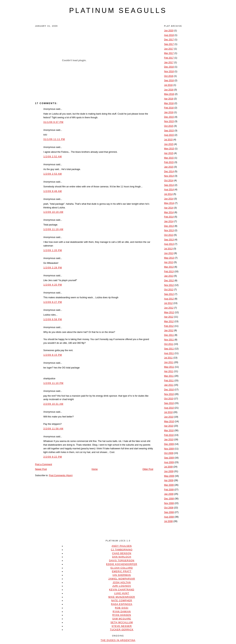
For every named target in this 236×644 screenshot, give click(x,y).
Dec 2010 (169, 390)
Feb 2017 (169, 58)
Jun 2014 (169, 199)
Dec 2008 (169, 499)
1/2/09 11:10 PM (53, 383)
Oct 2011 (169, 344)
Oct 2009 (169, 453)
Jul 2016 (168, 85)
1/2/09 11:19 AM (53, 229)
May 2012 (169, 312)
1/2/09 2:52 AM (53, 157)
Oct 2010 (169, 399)
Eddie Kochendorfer (122, 564)
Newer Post (41, 469)
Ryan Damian (122, 612)
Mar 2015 (169, 158)
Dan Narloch (122, 557)
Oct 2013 (169, 235)
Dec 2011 (169, 335)
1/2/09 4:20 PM (53, 285)
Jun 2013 (169, 253)
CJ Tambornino (122, 550)
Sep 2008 (169, 512)
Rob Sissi (122, 608)
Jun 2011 (169, 362)
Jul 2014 (168, 194)
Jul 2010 (168, 412)
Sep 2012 (169, 294)
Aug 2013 (169, 244)
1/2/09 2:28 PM (53, 268)
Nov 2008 (169, 503)
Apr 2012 (169, 317)
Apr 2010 (169, 426)
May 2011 (169, 367)
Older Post (148, 469)
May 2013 (169, 258)
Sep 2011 (169, 349)
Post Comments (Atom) (61, 475)
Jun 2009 (169, 471)
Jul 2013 (168, 249)
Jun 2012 (169, 308)
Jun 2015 (169, 144)
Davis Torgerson (122, 561)
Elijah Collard (122, 568)
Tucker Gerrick (122, 630)
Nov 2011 (169, 340)
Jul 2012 (168, 303)
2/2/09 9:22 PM (53, 457)
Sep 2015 (169, 131)
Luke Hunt (122, 593)
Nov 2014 (169, 176)
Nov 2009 (169, 449)
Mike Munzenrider (122, 597)
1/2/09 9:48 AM (53, 191)
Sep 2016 (169, 80)
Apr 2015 (169, 153)
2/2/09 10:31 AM (53, 404)
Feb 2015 (169, 162)
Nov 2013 (169, 230)
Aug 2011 (169, 353)
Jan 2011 (169, 385)
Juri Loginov (122, 586)
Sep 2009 (169, 458)
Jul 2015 (168, 140)
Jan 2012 (169, 330)
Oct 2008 (169, 508)
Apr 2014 (169, 208)
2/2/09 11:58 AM (53, 429)
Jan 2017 (169, 62)
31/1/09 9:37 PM (53, 122)
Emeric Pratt (122, 571)
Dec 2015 (169, 117)
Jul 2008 (168, 521)
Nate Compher (122, 601)
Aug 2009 (169, 462)
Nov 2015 (169, 121)
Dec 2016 (169, 67)
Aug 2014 (169, 190)
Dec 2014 (169, 171)
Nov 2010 (169, 394)
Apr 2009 (169, 480)
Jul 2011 (168, 358)
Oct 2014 (169, 181)
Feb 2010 (169, 435)
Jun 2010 (169, 417)
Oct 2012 (169, 290)
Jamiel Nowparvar (122, 579)
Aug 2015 (169, 135)
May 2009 (169, 476)
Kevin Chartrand (122, 590)
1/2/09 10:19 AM (53, 212)
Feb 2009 (169, 490)
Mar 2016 (169, 103)
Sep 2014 (169, 185)
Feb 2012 (169, 326)
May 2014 (169, 203)
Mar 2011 (169, 376)
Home (95, 469)
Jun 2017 (169, 49)
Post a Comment (44, 464)
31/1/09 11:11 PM (54, 139)
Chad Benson (122, 553)
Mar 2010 (169, 430)
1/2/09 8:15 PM (53, 355)
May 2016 (169, 94)
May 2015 (169, 149)
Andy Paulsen (122, 546)
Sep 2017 (169, 44)
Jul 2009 (168, 467)
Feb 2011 (169, 381)
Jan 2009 (169, 494)
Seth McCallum (122, 622)
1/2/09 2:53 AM (53, 174)
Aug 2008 (169, 517)
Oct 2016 (169, 76)
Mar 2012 (169, 321)
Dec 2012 (169, 281)
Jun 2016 (169, 90)
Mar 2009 (169, 485)
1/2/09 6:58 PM (53, 319)
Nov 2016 (169, 71)
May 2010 (169, 421)
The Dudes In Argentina (118, 640)
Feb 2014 (169, 217)
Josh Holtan (122, 582)
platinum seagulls (118, 10)
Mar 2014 (169, 212)
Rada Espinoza (122, 604)
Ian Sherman (122, 575)
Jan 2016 (169, 112)
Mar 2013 (169, 267)
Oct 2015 (169, 126)
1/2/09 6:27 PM (53, 302)
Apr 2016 (169, 99)
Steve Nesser (122, 626)
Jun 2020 (169, 31)
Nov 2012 (169, 285)
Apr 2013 (169, 262)
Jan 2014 (169, 221)
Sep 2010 (169, 403)
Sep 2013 (169, 240)
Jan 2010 (169, 440)
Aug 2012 (169, 299)
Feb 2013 (169, 272)
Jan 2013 (169, 276)
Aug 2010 (169, 408)
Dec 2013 (169, 226)
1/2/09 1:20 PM (53, 250)
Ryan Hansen (122, 615)
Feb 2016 (169, 108)
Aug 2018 (169, 35)
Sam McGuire (122, 619)
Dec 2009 (169, 444)
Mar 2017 (169, 53)
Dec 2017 (169, 40)
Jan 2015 (169, 167)
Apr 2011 (169, 371)
